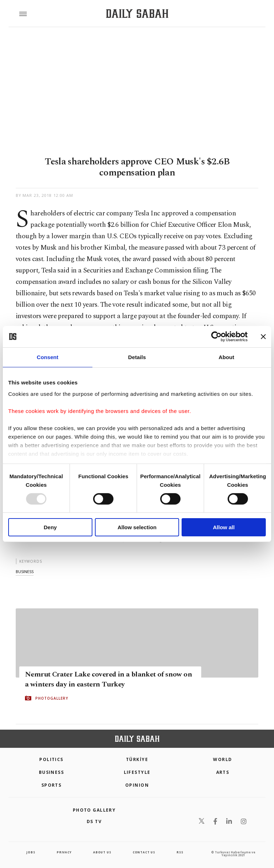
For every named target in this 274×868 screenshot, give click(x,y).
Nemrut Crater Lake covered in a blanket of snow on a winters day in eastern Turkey (108, 679)
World (222, 759)
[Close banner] (263, 337)
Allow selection (137, 527)
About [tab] (227, 357)
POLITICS (51, 759)
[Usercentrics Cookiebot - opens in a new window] (216, 337)
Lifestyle (137, 772)
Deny (50, 527)
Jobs (31, 852)
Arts (223, 772)
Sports (52, 785)
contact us (144, 852)
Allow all (224, 527)
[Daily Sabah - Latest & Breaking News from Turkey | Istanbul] (137, 14)
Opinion (137, 785)
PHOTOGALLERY (52, 698)
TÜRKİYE (137, 759)
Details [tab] (137, 357)
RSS (180, 852)
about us (102, 852)
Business (52, 772)
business (25, 571)
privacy (64, 852)
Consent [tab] (48, 357)
